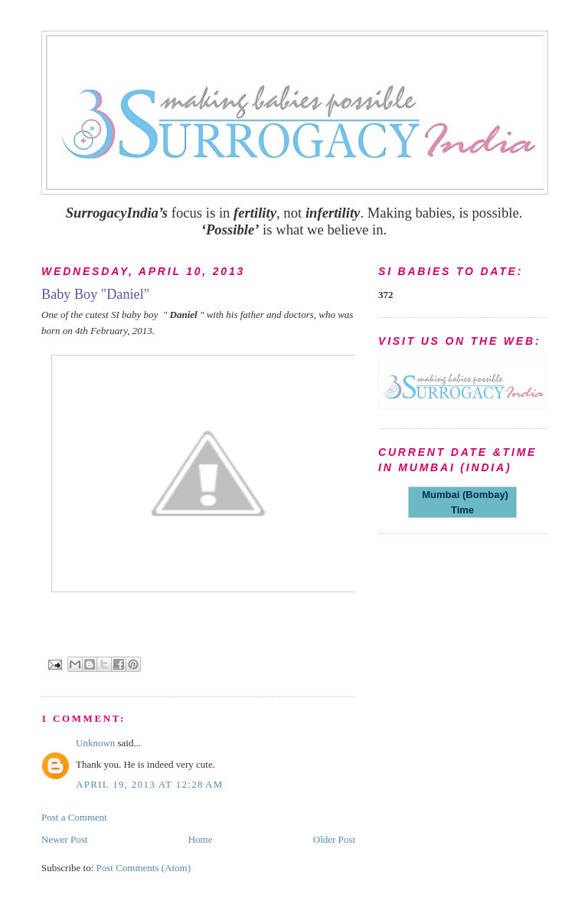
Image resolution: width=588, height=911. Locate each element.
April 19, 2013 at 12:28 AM (150, 784)
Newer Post (64, 839)
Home (201, 839)
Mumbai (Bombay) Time (462, 502)
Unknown (95, 743)
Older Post (334, 839)
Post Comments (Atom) (144, 868)
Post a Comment (74, 817)
